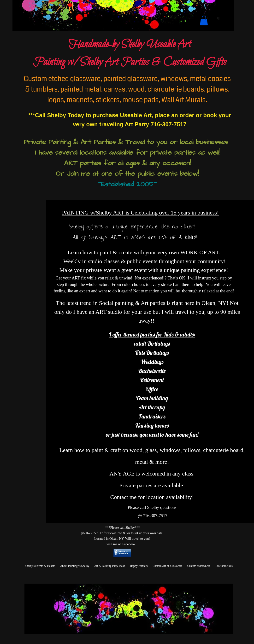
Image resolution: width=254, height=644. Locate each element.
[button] (204, 20)
